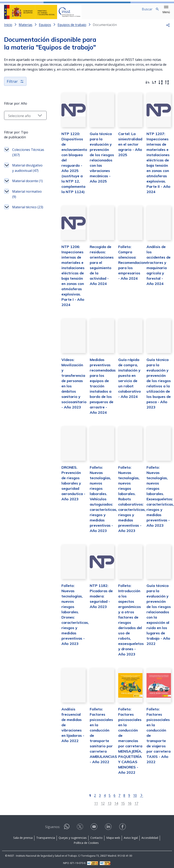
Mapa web (113, 836)
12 (99, 802)
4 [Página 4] (101, 794)
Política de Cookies (86, 841)
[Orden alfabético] (161, 86)
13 (106, 802)
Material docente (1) (21, 192)
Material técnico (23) (24, 223)
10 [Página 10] (131, 794)
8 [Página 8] (121, 794)
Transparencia (46, 836)
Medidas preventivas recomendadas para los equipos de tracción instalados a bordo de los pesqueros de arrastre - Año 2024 (97, 397)
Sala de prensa (23, 836)
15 (119, 802)
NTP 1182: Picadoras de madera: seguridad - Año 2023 (96, 608)
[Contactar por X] (80, 826)
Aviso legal (131, 836)
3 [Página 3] (96, 794)
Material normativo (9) (22, 208)
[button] (166, 10)
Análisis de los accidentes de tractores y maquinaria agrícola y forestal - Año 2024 (157, 271)
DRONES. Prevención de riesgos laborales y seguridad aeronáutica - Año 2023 (66, 497)
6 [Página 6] (111, 794)
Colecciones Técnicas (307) (23, 156)
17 (132, 802)
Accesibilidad (150, 836)
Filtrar (15, 85)
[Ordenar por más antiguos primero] (154, 86)
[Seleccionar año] (21, 119)
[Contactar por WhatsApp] (67, 827)
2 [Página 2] (91, 794)
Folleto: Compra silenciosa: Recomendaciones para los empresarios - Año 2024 (130, 271)
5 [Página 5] (106, 794)
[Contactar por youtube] (94, 826)
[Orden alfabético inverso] (167, 86)
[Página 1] (86, 793)
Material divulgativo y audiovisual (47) (24, 174)
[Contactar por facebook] (123, 826)
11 (92, 802)
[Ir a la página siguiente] (138, 793)
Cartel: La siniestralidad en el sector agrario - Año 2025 (126, 150)
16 (126, 802)
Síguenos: (53, 825)
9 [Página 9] (125, 794)
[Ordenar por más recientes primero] (148, 86)
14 (112, 802)
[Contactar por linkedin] (109, 826)
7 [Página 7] (116, 794)
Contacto (96, 836)
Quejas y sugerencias (73, 836)
